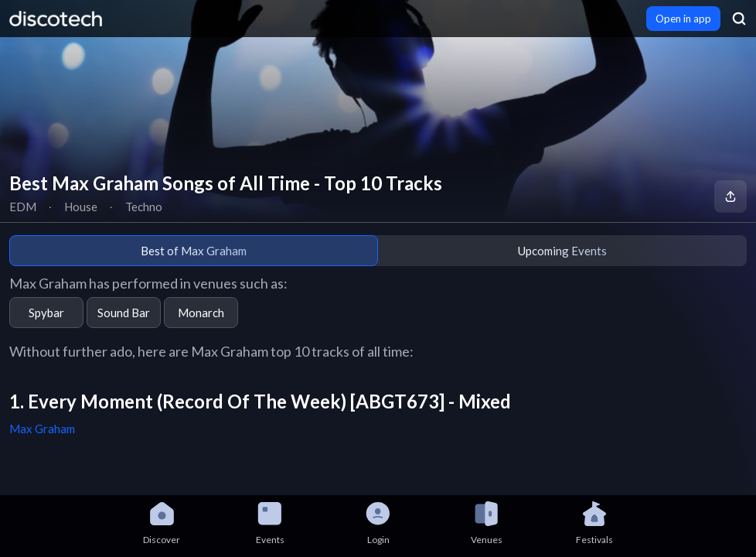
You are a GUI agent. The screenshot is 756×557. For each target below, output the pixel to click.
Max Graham (42, 429)
